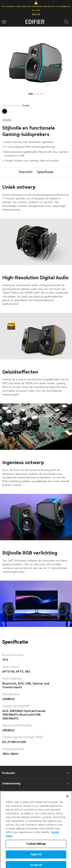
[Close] (67, 801)
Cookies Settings (36, 848)
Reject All (36, 859)
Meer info (36, 14)
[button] (31, 94)
